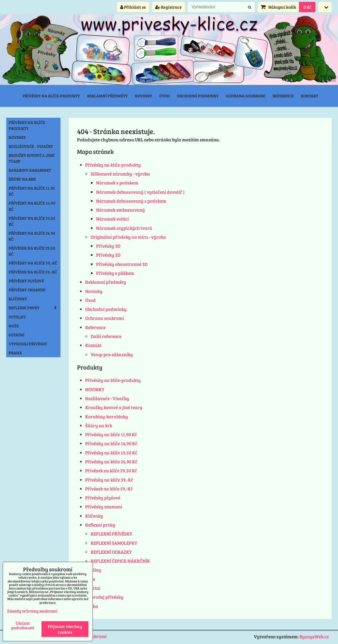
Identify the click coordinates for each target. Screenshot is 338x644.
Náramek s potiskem (117, 183)
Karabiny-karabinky (107, 417)
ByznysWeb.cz (314, 637)
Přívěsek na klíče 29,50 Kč (111, 471)
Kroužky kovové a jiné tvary (114, 407)
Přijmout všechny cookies (65, 629)
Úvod (165, 96)
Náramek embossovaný (120, 210)
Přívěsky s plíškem (115, 273)
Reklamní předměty (107, 96)
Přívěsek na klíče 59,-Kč (109, 489)
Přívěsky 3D (108, 246)
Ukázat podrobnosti (23, 625)
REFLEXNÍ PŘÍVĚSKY (111, 534)
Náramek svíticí (112, 219)
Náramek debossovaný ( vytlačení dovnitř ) (140, 192)
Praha (15, 353)
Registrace (168, 7)
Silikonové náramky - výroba (120, 174)
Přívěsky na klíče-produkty (51, 96)
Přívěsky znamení (104, 507)
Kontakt (310, 96)
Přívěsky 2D (108, 255)
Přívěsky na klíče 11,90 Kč (111, 434)
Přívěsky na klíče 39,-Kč (109, 480)
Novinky (144, 96)
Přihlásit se (133, 7)
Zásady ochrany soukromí (32, 611)
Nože (14, 326)
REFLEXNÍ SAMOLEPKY (114, 543)
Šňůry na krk (99, 425)
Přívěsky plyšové (103, 498)
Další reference (106, 336)
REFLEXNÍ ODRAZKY (111, 552)
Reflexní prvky (100, 525)
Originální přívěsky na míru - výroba (128, 237)
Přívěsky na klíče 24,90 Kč (111, 462)
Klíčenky (94, 516)
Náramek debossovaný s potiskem (131, 201)
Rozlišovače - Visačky (107, 398)
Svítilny (93, 570)
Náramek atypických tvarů (124, 228)
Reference (283, 96)
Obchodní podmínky (198, 96)
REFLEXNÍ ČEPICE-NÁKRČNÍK (120, 561)
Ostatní (93, 588)
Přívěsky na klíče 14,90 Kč (111, 443)
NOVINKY (95, 389)
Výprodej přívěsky (104, 597)
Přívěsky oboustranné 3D (122, 264)
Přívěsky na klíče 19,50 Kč (111, 453)
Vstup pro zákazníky (112, 354)
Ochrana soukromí (246, 96)
